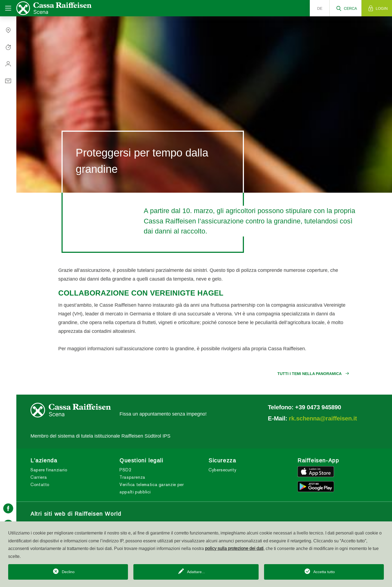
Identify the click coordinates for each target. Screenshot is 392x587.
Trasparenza (132, 477)
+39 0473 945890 (318, 407)
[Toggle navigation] (8, 8)
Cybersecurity (222, 470)
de (320, 8)
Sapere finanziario (49, 470)
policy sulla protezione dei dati (234, 548)
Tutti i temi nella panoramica (310, 374)
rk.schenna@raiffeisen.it (323, 418)
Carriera (39, 477)
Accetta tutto (324, 572)
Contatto (40, 485)
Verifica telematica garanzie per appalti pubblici (152, 488)
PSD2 (125, 470)
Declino (68, 572)
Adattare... (196, 572)
